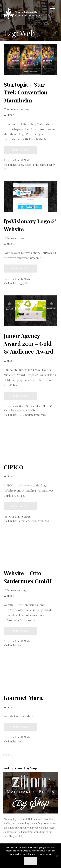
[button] (53, 7)
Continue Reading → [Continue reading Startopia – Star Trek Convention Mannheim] (20, 150)
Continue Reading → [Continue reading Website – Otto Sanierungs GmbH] (20, 631)
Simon (10, 115)
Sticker (51, 165)
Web (6, 169)
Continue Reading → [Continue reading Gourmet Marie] (20, 727)
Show (43, 165)
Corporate (23, 521)
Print (36, 165)
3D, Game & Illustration (28, 406)
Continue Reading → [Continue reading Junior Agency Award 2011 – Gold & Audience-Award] (20, 396)
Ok (31, 861)
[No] (57, 856)
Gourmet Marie (24, 698)
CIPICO (14, 467)
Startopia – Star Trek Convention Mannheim (26, 92)
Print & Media (23, 160)
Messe (28, 165)
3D (19, 415)
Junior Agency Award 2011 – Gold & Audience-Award (28, 343)
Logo (20, 165)
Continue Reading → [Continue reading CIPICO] (20, 506)
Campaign (27, 415)
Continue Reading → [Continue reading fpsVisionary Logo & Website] (20, 268)
